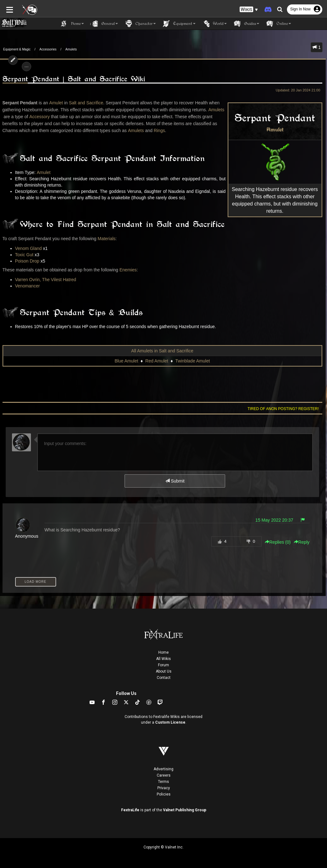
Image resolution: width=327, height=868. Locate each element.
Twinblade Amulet (193, 361)
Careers (164, 775)
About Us (164, 671)
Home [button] (72, 24)
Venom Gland (29, 248)
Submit (175, 481)
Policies (164, 794)
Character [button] (140, 24)
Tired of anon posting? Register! (283, 409)
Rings (159, 130)
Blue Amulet (126, 361)
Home (163, 652)
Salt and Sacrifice (86, 103)
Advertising (163, 769)
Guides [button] (246, 24)
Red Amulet (157, 361)
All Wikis (163, 659)
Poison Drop (27, 261)
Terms (163, 782)
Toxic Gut (24, 255)
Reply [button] (302, 542)
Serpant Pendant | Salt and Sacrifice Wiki (74, 79)
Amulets (71, 49)
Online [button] (278, 24)
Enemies (128, 270)
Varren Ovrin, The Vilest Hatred (46, 280)
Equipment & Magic (17, 49)
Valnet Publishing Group (185, 810)
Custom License (170, 722)
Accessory (40, 117)
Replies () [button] (278, 542)
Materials (106, 239)
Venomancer (28, 286)
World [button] (214, 24)
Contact (164, 678)
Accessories (48, 49)
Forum (163, 665)
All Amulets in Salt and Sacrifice (162, 351)
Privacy (164, 788)
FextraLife (130, 810)
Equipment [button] (179, 24)
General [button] (104, 24)
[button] (249, 10)
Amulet (275, 130)
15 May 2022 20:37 (274, 520)
